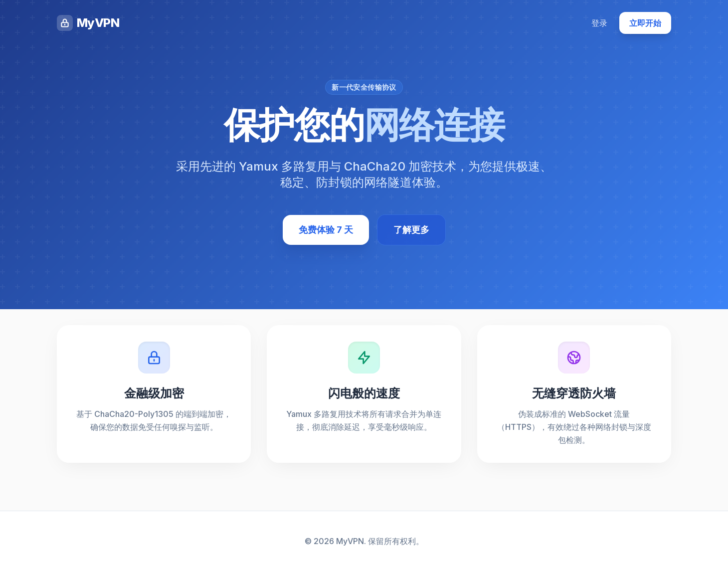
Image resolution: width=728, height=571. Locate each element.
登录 (599, 23)
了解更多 (411, 230)
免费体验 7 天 (326, 230)
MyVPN (88, 23)
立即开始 (645, 23)
